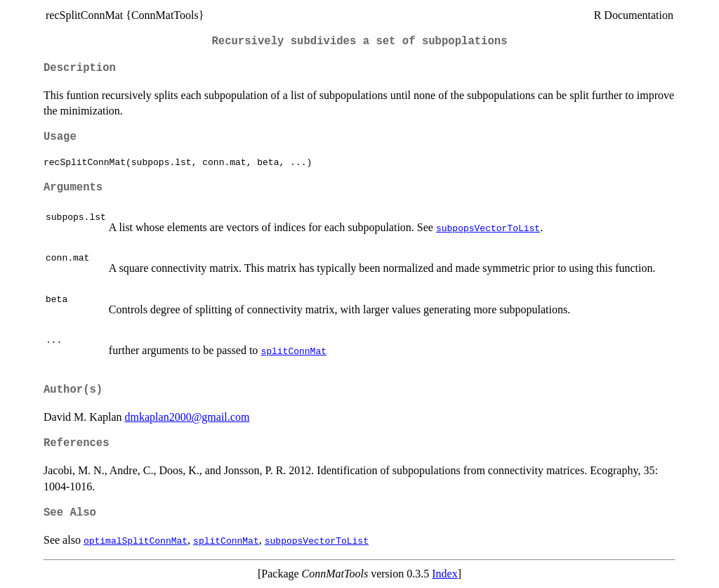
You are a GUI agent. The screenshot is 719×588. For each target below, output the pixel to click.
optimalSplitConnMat (136, 540)
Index (444, 574)
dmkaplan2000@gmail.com (187, 417)
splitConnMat (293, 351)
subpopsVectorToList (488, 228)
